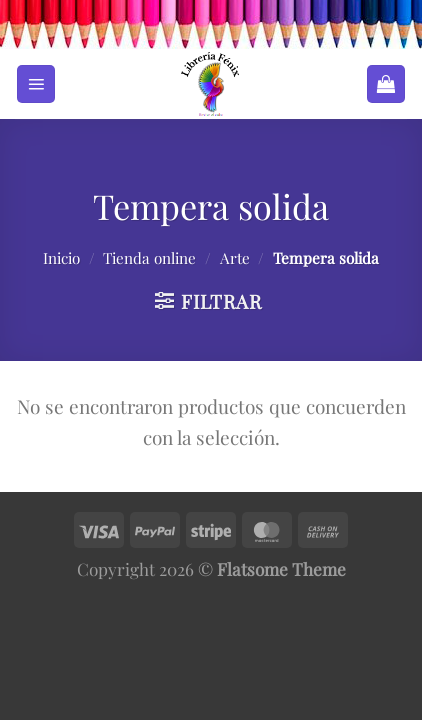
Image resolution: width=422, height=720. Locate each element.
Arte (235, 258)
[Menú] (36, 84)
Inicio (61, 258)
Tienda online (149, 258)
